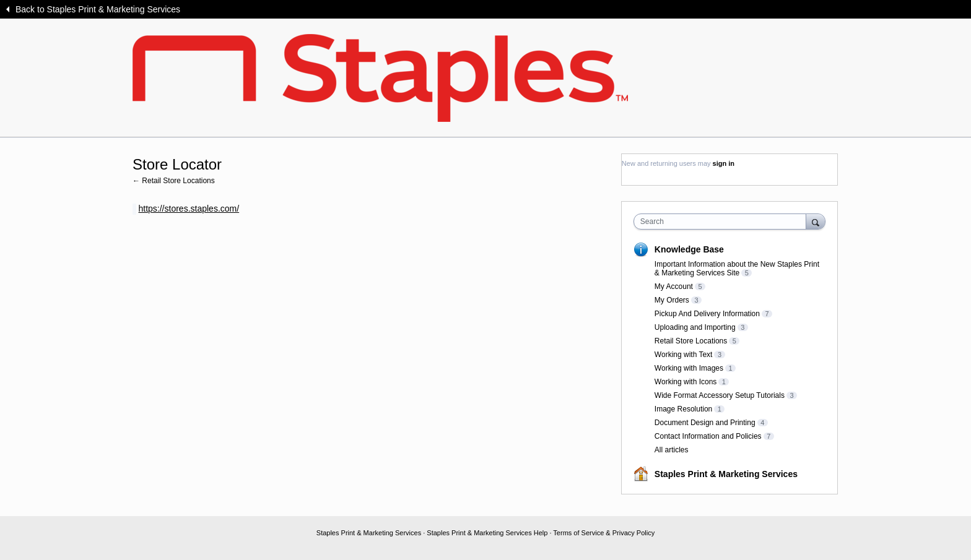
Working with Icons (686, 382)
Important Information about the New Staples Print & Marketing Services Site (737, 269)
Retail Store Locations (691, 341)
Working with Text (684, 355)
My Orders (672, 300)
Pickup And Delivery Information (707, 314)
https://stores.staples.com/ (189, 209)
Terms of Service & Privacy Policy (604, 533)
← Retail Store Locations (174, 181)
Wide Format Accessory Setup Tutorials (720, 395)
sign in (724, 163)
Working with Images (689, 368)
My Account (674, 286)
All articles (672, 450)
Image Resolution (683, 409)
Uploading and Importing (695, 327)
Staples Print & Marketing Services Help (487, 533)
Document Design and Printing (705, 423)
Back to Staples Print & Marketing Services (98, 9)
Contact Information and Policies (708, 436)
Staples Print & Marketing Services (726, 474)
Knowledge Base (689, 249)
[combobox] (723, 222)
